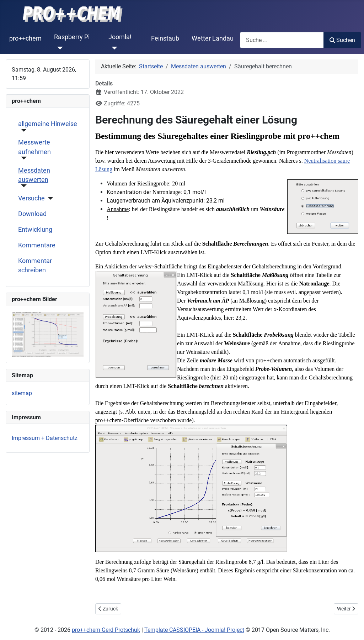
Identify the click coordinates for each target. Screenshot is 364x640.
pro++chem (25, 38)
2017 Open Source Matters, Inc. (290, 630)
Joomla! (120, 37)
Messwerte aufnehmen (34, 147)
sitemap (22, 393)
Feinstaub (165, 38)
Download (32, 214)
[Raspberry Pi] (58, 48)
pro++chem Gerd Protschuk (106, 630)
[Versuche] (49, 198)
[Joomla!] (113, 48)
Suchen (342, 40)
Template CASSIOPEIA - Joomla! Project (194, 630)
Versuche (31, 198)
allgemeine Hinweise (48, 124)
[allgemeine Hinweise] (23, 130)
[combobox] (282, 40)
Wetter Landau (213, 38)
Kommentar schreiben (35, 266)
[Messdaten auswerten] (23, 186)
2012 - (48, 630)
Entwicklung (35, 230)
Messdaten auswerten (34, 175)
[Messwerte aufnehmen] (23, 158)
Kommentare (37, 245)
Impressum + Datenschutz (45, 438)
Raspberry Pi (72, 37)
